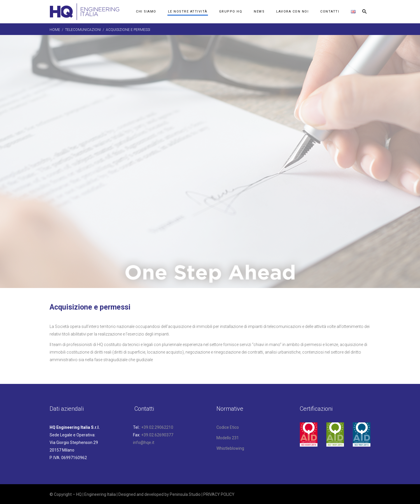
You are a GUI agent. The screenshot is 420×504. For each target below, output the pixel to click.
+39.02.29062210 (157, 427)
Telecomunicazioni (83, 30)
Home (55, 30)
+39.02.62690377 (157, 435)
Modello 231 (228, 438)
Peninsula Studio (185, 494)
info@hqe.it (144, 442)
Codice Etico (228, 427)
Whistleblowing (230, 448)
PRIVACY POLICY (219, 494)
